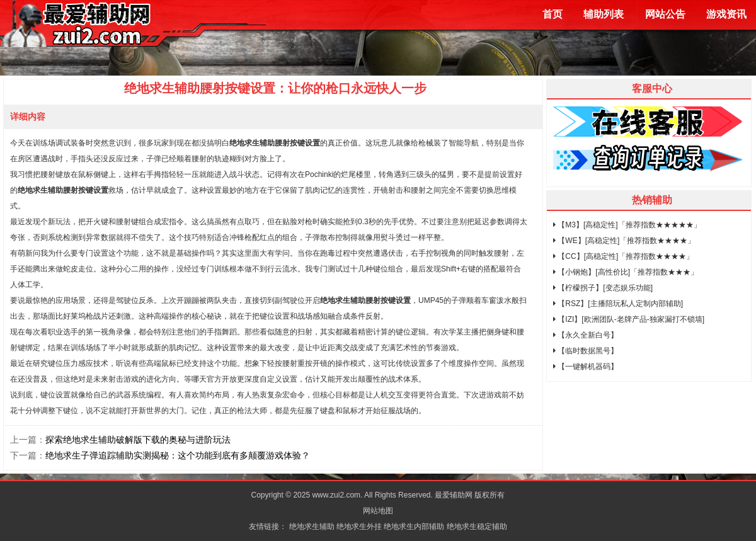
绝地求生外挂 (359, 527)
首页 (553, 14)
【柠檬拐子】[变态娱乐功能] (603, 288)
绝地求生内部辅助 (414, 527)
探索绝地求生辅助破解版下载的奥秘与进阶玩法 (138, 440)
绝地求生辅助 (312, 527)
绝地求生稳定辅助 (477, 527)
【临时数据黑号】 (586, 351)
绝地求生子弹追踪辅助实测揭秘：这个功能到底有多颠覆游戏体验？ (178, 455)
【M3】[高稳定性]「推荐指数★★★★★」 (627, 225)
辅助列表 (604, 14)
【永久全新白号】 (586, 335)
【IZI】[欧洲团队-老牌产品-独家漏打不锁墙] (629, 319)
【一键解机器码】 (586, 367)
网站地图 (378, 511)
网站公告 (665, 14)
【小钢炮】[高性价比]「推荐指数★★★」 (626, 272)
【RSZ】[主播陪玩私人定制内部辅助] (618, 304)
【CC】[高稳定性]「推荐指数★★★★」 (623, 256)
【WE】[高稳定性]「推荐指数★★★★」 (624, 241)
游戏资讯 (726, 14)
